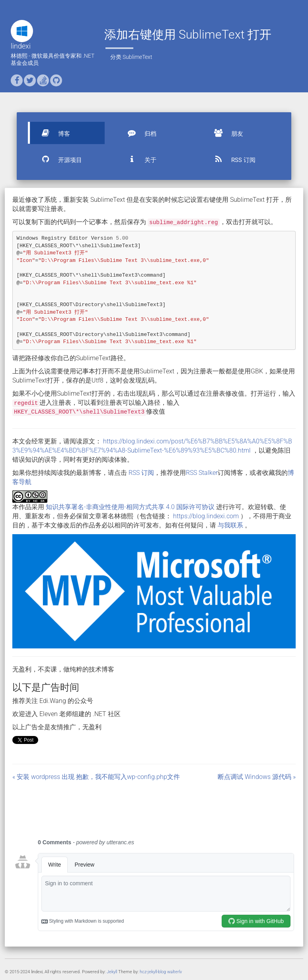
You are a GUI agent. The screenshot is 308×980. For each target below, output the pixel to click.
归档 (138, 133)
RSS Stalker (202, 473)
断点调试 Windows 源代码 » (257, 777)
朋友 (225, 133)
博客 (52, 133)
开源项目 (58, 159)
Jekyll (112, 972)
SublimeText (137, 57)
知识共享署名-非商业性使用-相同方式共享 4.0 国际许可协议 (130, 507)
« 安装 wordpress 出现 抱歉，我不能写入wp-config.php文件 (96, 777)
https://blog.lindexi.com (206, 516)
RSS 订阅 (231, 159)
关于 (138, 159)
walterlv (174, 972)
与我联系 (230, 525)
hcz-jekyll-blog (153, 972)
